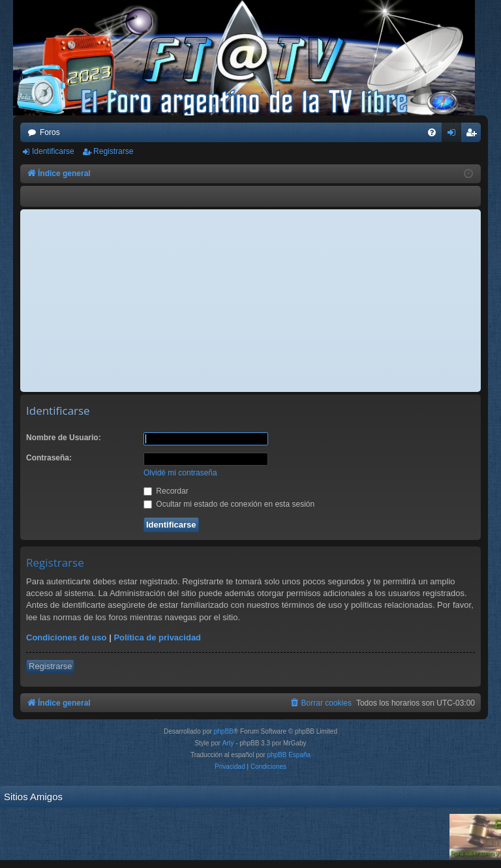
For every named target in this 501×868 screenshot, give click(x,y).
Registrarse (113, 151)
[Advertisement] (250, 301)
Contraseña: (49, 458)
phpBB (224, 731)
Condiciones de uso (67, 637)
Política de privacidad (157, 637)
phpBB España (289, 755)
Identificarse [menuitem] (454, 135)
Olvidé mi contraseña (180, 473)
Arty (228, 743)
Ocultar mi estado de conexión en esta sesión (229, 504)
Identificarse (53, 151)
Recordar (166, 491)
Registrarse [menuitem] (474, 135)
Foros (50, 132)
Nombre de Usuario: (64, 438)
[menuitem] (432, 132)
